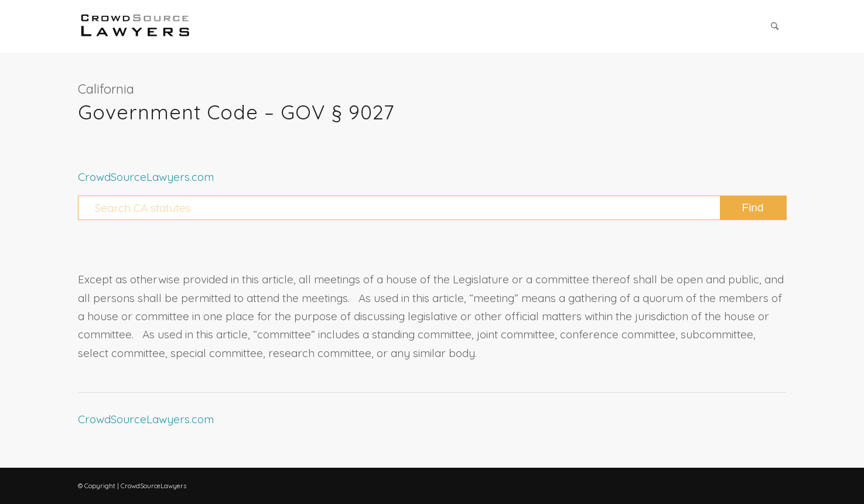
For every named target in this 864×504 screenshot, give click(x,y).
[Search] (775, 26)
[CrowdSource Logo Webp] (135, 26)
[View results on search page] (753, 208)
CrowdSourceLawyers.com (146, 177)
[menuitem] (775, 26)
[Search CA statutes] (432, 208)
